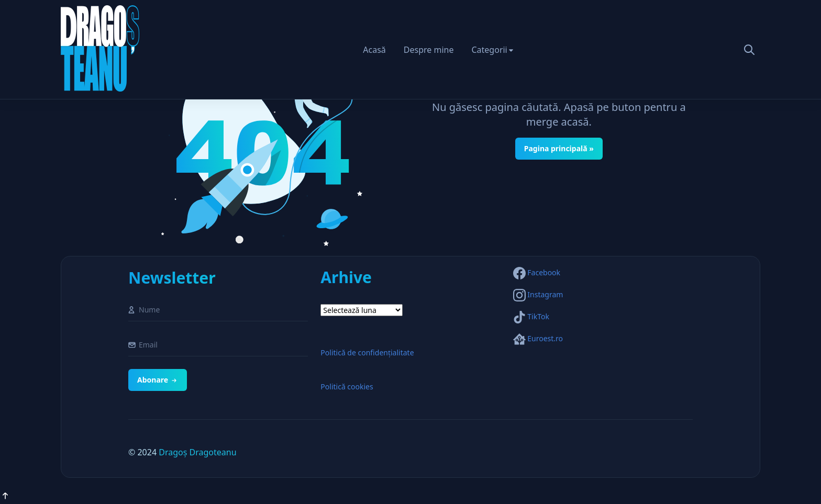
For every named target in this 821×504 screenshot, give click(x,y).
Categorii (489, 50)
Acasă (374, 50)
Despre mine (429, 50)
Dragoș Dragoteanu (197, 452)
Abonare (158, 380)
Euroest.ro (545, 338)
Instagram (545, 294)
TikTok (538, 316)
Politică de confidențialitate (367, 352)
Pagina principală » (559, 148)
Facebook (544, 272)
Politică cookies (347, 387)
